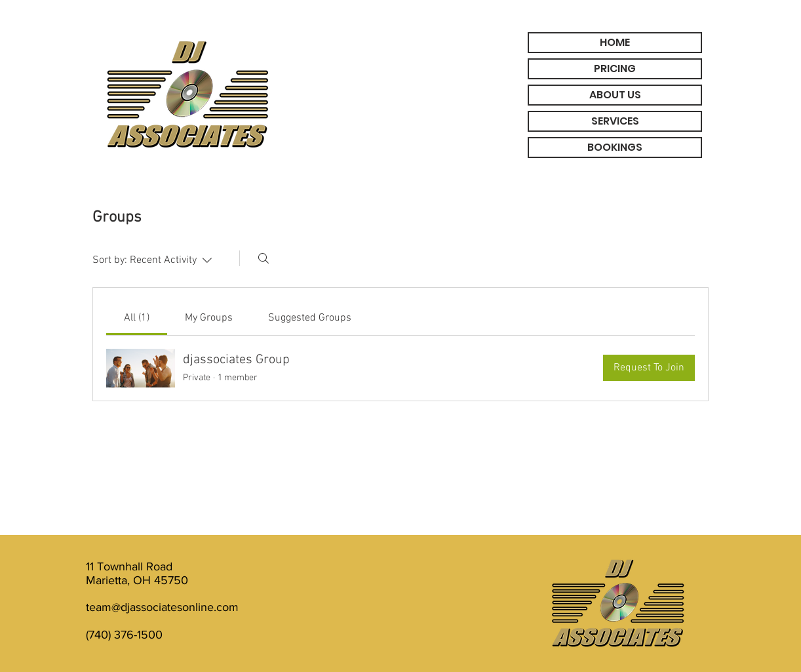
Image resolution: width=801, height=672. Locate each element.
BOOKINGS (615, 147)
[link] (137, 318)
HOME (615, 42)
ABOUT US (615, 95)
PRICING (615, 69)
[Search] (264, 258)
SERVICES (615, 121)
